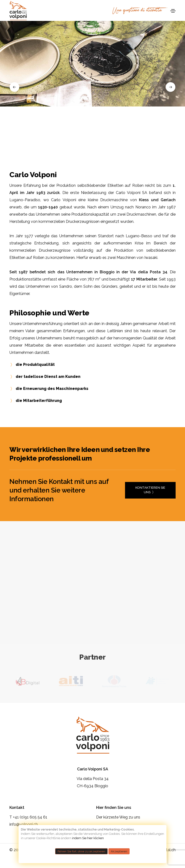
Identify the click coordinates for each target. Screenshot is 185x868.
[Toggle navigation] (173, 11)
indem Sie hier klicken (88, 838)
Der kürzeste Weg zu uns (118, 817)
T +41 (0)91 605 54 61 (28, 817)
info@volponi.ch (24, 824)
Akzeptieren (119, 851)
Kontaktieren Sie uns (150, 490)
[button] (14, 87)
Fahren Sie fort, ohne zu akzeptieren (81, 851)
